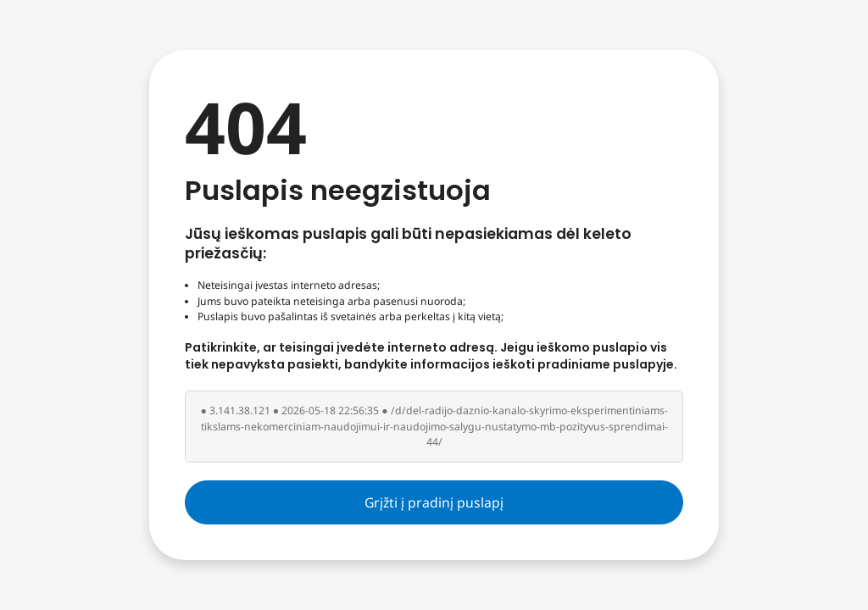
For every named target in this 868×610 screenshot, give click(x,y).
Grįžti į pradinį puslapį (434, 502)
